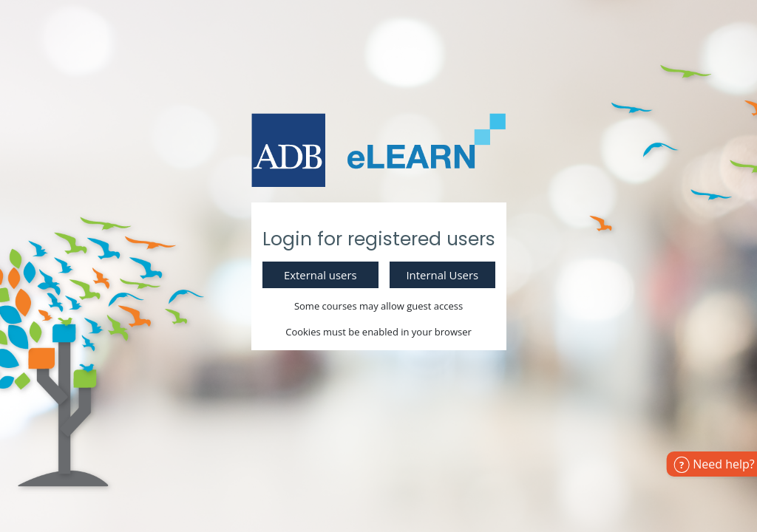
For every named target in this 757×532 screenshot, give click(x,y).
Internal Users (442, 275)
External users (320, 275)
